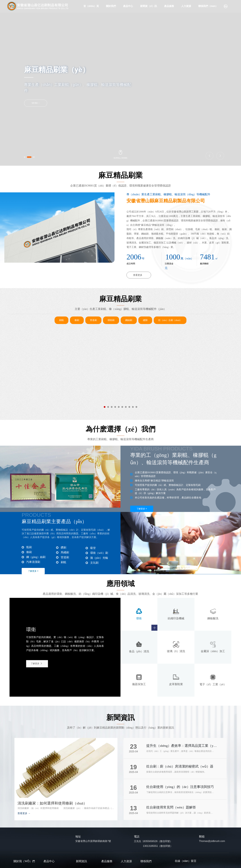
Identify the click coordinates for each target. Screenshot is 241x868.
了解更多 (37, 664)
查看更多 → (24, 813)
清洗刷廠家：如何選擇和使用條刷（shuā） (52, 803)
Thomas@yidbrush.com (212, 841)
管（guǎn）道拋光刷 (13, 389)
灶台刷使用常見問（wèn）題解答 (171, 807)
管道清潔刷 (67, 389)
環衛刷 (111, 320)
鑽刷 (63, 548)
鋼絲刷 (129, 320)
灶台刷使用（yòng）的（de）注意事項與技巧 (180, 787)
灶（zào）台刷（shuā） (170, 320)
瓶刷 (29, 547)
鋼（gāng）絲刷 (36, 557)
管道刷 (93, 320)
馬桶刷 (65, 552)
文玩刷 (94, 563)
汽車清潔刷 (33, 562)
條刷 (77, 320)
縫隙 (145, 320)
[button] (25, 157)
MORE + (36, 103)
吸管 (93, 548)
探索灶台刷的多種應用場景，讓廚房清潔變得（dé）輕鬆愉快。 (176, 772)
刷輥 (61, 320)
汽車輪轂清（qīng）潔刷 (174, 389)
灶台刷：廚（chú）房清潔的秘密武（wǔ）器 (180, 766)
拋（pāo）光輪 (120, 393)
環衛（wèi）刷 (99, 553)
